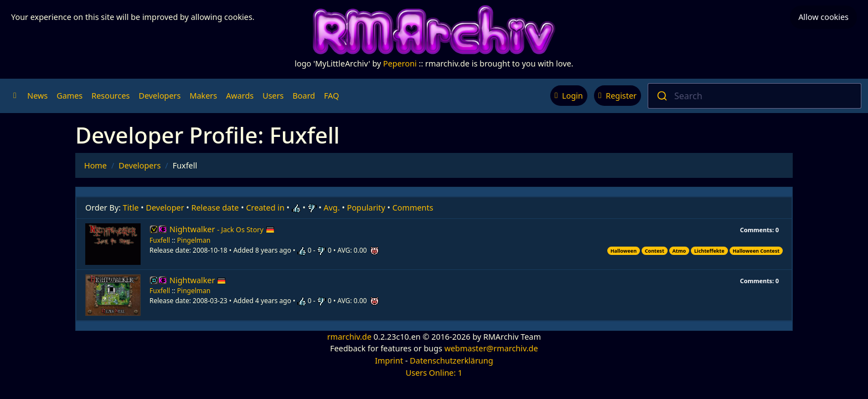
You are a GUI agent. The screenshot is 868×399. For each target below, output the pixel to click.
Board (304, 96)
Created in (265, 208)
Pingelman (194, 240)
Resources (110, 96)
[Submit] (661, 96)
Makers (203, 96)
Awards (240, 96)
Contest (655, 251)
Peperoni (400, 63)
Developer (165, 208)
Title (131, 208)
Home (95, 165)
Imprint (389, 360)
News (37, 96)
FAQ (331, 96)
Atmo (680, 251)
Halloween (624, 251)
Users (273, 96)
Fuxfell (160, 240)
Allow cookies (823, 17)
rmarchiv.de (349, 337)
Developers (159, 96)
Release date (215, 208)
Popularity (366, 208)
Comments (413, 208)
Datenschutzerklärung (451, 360)
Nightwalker (222, 229)
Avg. (332, 208)
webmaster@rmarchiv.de (491, 348)
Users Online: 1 (434, 373)
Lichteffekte (709, 251)
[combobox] (755, 96)
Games (69, 96)
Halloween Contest (756, 251)
